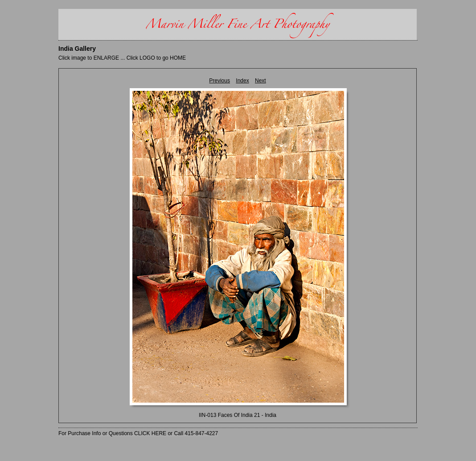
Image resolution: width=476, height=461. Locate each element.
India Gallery (77, 49)
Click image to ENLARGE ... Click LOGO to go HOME (122, 58)
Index (242, 81)
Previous (220, 81)
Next (261, 81)
